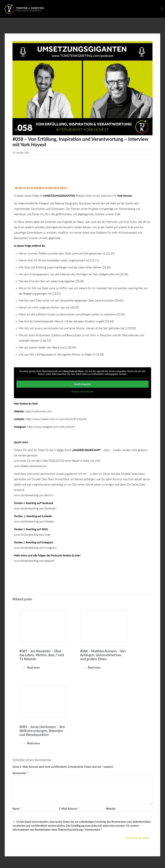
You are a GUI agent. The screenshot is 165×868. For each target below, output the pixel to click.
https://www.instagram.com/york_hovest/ (51, 427)
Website (111, 809)
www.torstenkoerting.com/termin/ (34, 495)
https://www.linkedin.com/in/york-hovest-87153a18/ (56, 419)
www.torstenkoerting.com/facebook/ (35, 508)
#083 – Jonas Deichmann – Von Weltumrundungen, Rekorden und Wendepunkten (42, 731)
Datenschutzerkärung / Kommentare (79, 830)
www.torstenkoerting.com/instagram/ (36, 548)
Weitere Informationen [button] (82, 392)
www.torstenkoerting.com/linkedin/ (34, 521)
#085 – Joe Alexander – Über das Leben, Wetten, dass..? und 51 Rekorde (42, 655)
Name (17, 809)
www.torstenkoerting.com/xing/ (32, 535)
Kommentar (20, 773)
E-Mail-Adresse (69, 809)
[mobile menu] (162, 9)
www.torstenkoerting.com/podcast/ (34, 561)
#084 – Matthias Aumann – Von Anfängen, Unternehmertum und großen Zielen (103, 655)
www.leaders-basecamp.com (30, 466)
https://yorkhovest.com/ (39, 411)
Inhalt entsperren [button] (82, 384)
